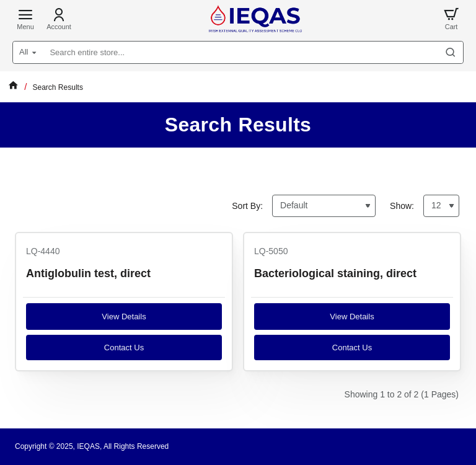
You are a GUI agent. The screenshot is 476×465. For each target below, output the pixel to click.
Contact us (124, 348)
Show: (402, 206)
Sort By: (247, 206)
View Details (124, 317)
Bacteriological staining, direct (335, 273)
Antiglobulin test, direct (88, 273)
